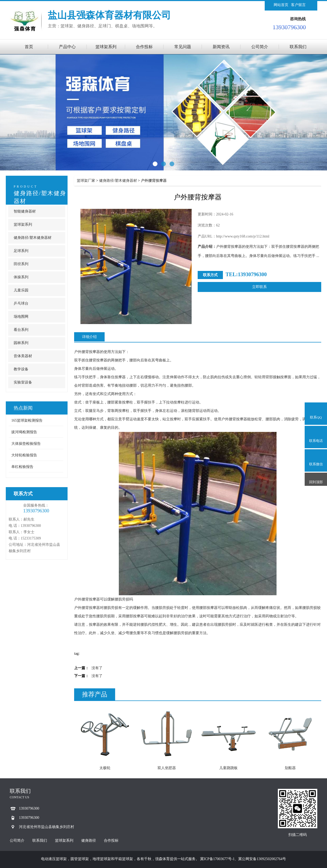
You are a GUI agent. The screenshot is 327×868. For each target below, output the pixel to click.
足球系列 (21, 251)
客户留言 (298, 5)
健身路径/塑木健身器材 (33, 238)
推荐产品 (95, 694)
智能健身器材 (25, 211)
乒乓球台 (21, 303)
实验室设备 (23, 382)
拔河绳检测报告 (24, 432)
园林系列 (21, 343)
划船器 (290, 768)
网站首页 (281, 5)
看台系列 (21, 330)
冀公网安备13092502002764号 (262, 859)
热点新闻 (23, 408)
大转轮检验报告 (24, 455)
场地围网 (21, 317)
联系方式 (23, 494)
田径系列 (21, 264)
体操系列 (21, 277)
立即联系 (259, 287)
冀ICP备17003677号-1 (217, 859)
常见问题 (183, 47)
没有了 (97, 668)
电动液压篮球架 (54, 859)
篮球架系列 (106, 47)
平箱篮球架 (124, 859)
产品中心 (67, 47)
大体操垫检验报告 (26, 444)
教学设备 (21, 369)
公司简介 (260, 47)
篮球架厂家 (86, 181)
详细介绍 (89, 337)
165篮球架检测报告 (27, 420)
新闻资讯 (221, 47)
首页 (29, 47)
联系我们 (298, 47)
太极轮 (105, 768)
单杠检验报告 (22, 467)
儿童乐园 (21, 290)
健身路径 (89, 841)
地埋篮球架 (102, 859)
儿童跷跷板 (228, 768)
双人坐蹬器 (167, 768)
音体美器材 (23, 356)
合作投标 (144, 47)
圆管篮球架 (80, 859)
